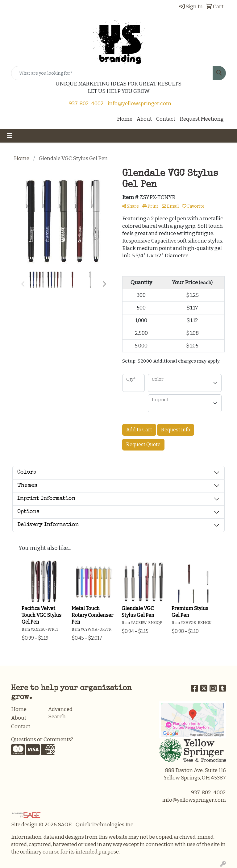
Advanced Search (60, 713)
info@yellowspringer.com (139, 104)
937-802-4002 (86, 104)
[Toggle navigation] (10, 136)
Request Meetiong (202, 119)
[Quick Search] (112, 73)
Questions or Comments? (42, 739)
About (144, 119)
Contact (166, 119)
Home (125, 119)
